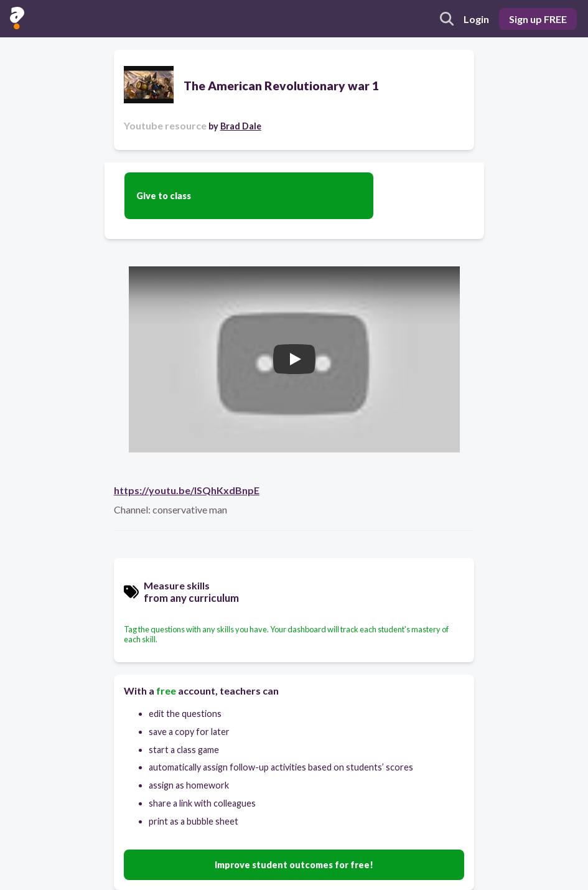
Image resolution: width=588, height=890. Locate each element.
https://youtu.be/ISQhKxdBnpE (187, 490)
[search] (447, 19)
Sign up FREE (538, 19)
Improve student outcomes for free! (294, 865)
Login (476, 19)
